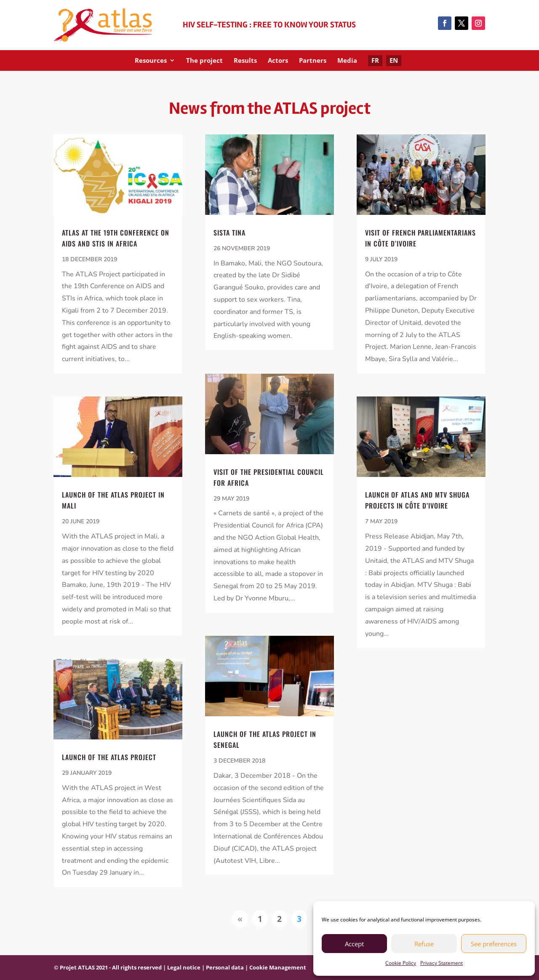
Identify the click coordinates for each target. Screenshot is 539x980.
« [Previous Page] (240, 919)
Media (347, 61)
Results (245, 61)
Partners (313, 61)
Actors (278, 61)
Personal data (225, 967)
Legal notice (184, 967)
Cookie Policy (401, 963)
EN (394, 60)
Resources (151, 61)
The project (204, 61)
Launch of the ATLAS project (109, 757)
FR (375, 60)
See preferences (494, 944)
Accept (354, 944)
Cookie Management (278, 967)
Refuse (424, 944)
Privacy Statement (442, 963)
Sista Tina (229, 233)
